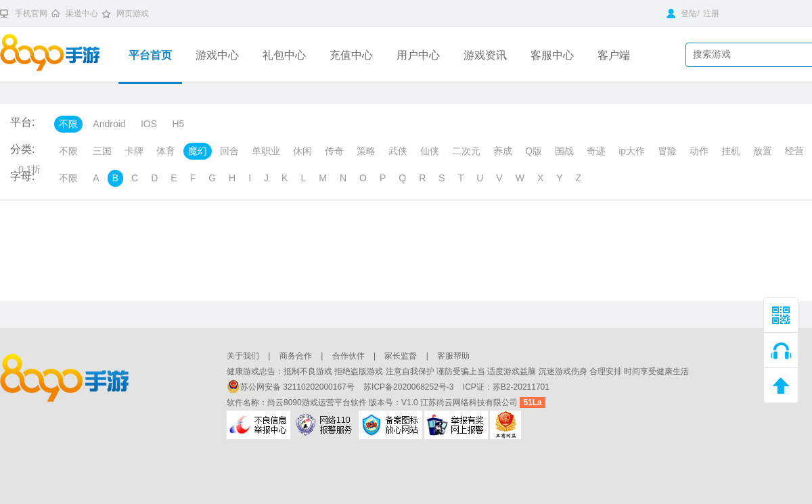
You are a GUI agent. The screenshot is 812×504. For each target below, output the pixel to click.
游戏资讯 (485, 55)
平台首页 (150, 55)
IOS (149, 124)
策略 (366, 151)
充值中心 (351, 55)
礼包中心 (284, 55)
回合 (229, 151)
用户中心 (418, 55)
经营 (794, 151)
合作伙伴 (348, 356)
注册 (711, 14)
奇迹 (596, 151)
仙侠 (430, 151)
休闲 (302, 151)
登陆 (682, 14)
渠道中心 (82, 14)
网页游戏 (133, 14)
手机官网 (31, 14)
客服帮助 (453, 356)
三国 (102, 151)
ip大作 (632, 151)
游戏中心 (217, 55)
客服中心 (552, 55)
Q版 (534, 151)
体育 (166, 151)
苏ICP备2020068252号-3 (410, 387)
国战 (564, 151)
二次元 (466, 151)
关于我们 (243, 356)
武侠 (398, 151)
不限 (68, 124)
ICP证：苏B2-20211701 (506, 387)
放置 (763, 151)
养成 (503, 151)
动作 (699, 151)
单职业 (266, 151)
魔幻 (198, 151)
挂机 (731, 151)
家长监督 (401, 356)
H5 (178, 124)
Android (109, 124)
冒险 (667, 151)
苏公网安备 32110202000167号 (292, 387)
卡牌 (134, 151)
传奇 (334, 151)
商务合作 (296, 356)
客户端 (614, 55)
